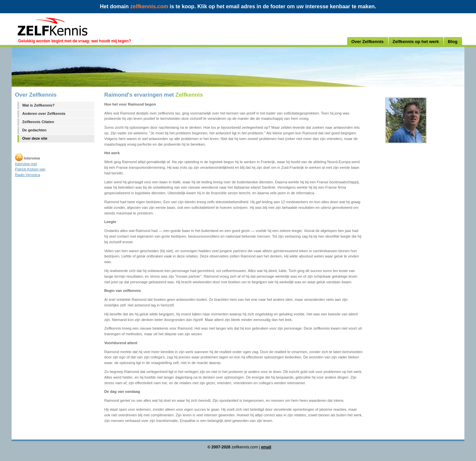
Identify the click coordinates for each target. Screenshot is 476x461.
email (266, 447)
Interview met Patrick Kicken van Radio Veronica (30, 169)
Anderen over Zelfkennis (44, 114)
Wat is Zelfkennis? (38, 105)
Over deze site (35, 138)
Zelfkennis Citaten (38, 122)
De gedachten (34, 130)
